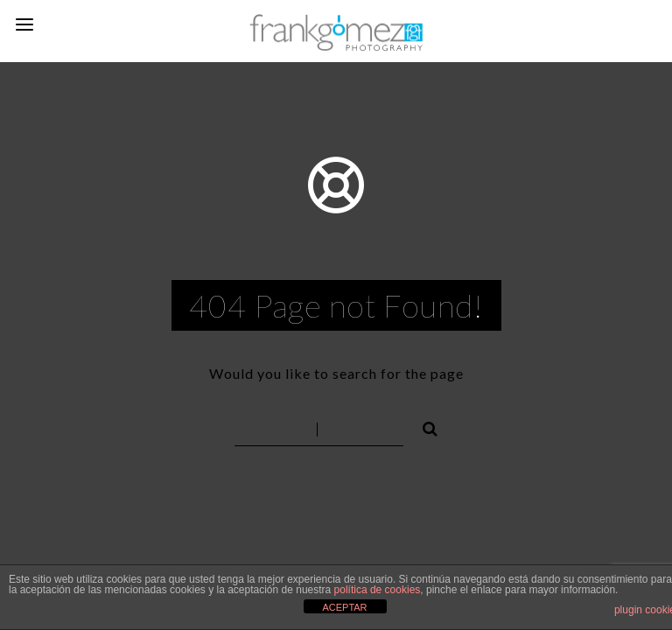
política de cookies (378, 590)
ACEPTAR (344, 607)
